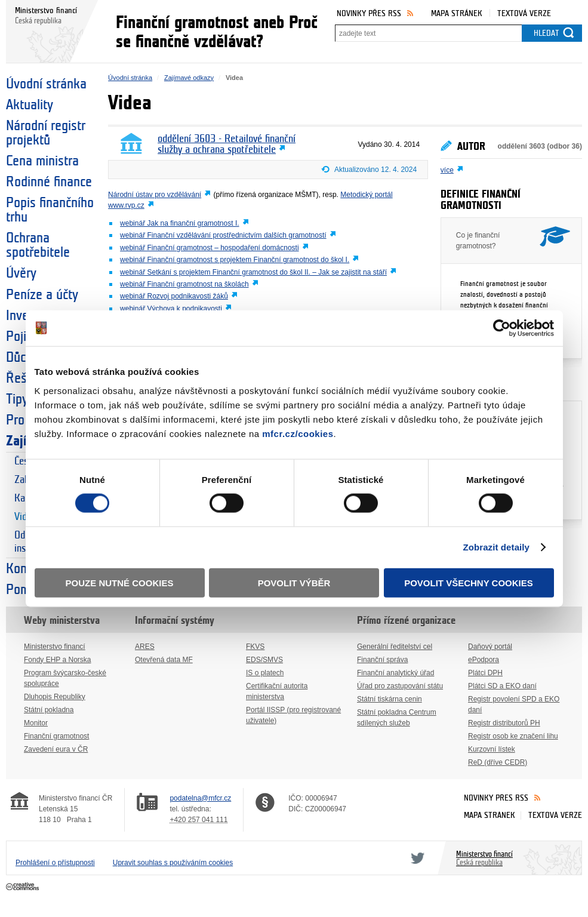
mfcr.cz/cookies (298, 433)
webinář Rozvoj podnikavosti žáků (174, 296)
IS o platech (265, 673)
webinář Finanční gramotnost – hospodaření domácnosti (210, 248)
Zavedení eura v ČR (56, 749)
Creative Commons (24, 887)
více (447, 170)
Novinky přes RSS (369, 13)
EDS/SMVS (264, 660)
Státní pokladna (49, 710)
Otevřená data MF (164, 660)
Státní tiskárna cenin (390, 699)
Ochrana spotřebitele (38, 245)
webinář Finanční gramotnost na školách (184, 284)
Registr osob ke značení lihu (513, 736)
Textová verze (524, 13)
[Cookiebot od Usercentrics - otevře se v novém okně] (502, 328)
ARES (145, 647)
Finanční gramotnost (56, 736)
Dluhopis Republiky (55, 697)
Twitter (415, 858)
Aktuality (30, 105)
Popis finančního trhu (50, 210)
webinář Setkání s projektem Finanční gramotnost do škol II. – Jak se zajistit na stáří (253, 272)
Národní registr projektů (46, 133)
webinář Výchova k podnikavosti (171, 309)
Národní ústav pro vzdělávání (155, 195)
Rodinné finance (49, 182)
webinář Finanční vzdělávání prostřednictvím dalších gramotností (223, 235)
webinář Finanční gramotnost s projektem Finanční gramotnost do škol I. (235, 260)
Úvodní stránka (46, 84)
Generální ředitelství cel (395, 647)
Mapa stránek (457, 13)
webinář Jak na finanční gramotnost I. (179, 223)
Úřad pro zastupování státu (400, 686)
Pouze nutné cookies (120, 582)
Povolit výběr (294, 582)
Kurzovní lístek (492, 749)
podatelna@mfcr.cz (200, 798)
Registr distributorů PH (504, 723)
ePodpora (484, 660)
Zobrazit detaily (496, 547)
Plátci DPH (485, 673)
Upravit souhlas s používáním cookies (173, 863)
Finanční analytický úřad (395, 673)
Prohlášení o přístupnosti (55, 863)
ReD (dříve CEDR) (498, 762)
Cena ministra (42, 161)
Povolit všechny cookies (469, 582)
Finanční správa (382, 660)
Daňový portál (490, 647)
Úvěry (21, 273)
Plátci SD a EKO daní (502, 686)
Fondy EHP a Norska (58, 660)
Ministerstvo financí (55, 647)
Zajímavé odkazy (189, 78)
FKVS (255, 647)
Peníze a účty (42, 295)
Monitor (36, 723)
